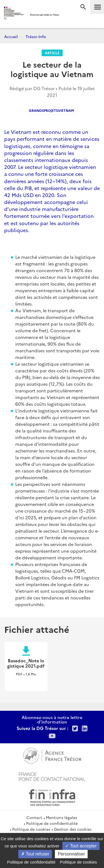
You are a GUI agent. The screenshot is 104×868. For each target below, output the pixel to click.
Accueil (11, 36)
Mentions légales (61, 817)
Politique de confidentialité (52, 823)
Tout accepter (81, 846)
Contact (34, 817)
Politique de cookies (31, 829)
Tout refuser (35, 854)
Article (52, 53)
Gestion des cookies (73, 829)
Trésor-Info (36, 36)
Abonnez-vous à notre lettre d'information (52, 719)
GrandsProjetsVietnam (51, 110)
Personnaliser (71, 854)
